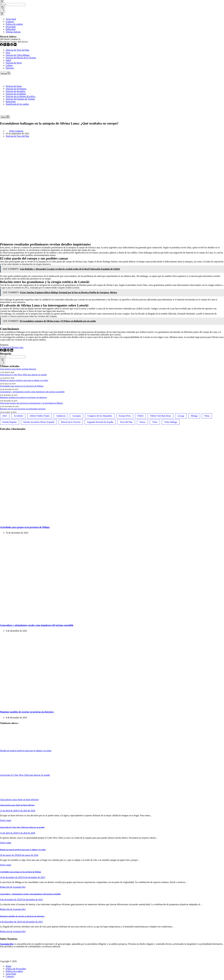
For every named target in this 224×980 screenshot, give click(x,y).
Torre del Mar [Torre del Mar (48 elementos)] (126, 422)
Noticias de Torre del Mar (17, 50)
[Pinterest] (9, 351)
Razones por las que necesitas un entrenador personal (23, 409)
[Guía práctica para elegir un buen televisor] (11, 797)
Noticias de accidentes (16, 94)
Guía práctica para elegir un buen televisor (18, 369)
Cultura (9, 65)
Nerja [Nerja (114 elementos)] (207, 416)
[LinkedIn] (12, 351)
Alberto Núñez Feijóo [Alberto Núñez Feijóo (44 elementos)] (40, 416)
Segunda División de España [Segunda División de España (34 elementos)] (100, 422)
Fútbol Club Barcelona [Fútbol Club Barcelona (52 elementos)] (160, 416)
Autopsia (5, 347)
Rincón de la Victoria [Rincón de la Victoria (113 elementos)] (71, 422)
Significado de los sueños (17, 104)
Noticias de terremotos (16, 89)
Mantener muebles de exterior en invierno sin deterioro (24, 397)
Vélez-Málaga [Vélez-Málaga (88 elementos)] (171, 422)
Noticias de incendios (16, 91)
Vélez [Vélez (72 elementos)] (155, 422)
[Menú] (5, 117)
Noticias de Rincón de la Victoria (21, 58)
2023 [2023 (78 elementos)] (5, 416)
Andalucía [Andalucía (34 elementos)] (61, 416)
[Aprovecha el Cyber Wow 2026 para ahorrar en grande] (11, 772)
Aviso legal (11, 974)
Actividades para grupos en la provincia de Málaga (22, 386)
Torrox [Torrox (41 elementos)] (142, 422)
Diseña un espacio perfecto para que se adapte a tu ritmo (24, 380)
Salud (8, 60)
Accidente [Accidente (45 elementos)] (18, 416)
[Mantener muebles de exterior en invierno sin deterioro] (55, 706)
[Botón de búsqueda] (2, 362)
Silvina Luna (17, 347)
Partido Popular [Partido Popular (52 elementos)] (10, 422)
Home (8, 966)
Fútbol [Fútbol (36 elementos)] (140, 416)
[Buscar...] (13, 357)
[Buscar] (5, 73)
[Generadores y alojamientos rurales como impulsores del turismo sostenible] (55, 620)
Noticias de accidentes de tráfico (21, 96)
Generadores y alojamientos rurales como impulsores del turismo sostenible (32, 392)
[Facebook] (2, 351)
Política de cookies (14, 971)
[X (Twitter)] (5, 351)
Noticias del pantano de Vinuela (20, 99)
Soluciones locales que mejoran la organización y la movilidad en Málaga (31, 403)
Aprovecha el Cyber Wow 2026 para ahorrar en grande (23, 375)
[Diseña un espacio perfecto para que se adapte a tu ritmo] (11, 748)
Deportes (10, 68)
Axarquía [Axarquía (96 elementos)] (77, 416)
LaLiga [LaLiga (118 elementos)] (181, 416)
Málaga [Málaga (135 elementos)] (194, 416)
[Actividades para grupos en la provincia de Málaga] (55, 522)
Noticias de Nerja (14, 63)
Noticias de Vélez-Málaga (18, 55)
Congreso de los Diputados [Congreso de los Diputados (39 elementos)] (100, 416)
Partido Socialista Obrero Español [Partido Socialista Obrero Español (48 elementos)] (39, 422)
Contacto (10, 976)
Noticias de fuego (14, 86)
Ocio (8, 53)
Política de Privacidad (16, 969)
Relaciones (11, 102)
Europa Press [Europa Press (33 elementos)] (125, 416)
